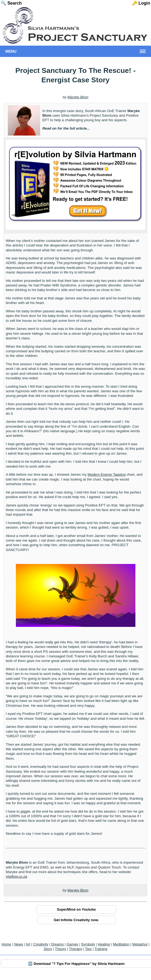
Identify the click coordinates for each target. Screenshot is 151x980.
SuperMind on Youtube (76, 909)
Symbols (88, 944)
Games (73, 944)
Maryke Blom (78, 97)
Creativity (41, 944)
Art (28, 944)
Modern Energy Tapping (106, 474)
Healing (104, 944)
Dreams (57, 944)
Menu (11, 51)
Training (101, 949)
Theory (60, 949)
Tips (88, 949)
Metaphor (140, 944)
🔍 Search (11, 3)
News (18, 944)
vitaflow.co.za (16, 876)
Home (6, 944)
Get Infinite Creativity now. (76, 920)
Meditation (121, 944)
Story (48, 949)
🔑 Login (141, 3)
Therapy (75, 949)
